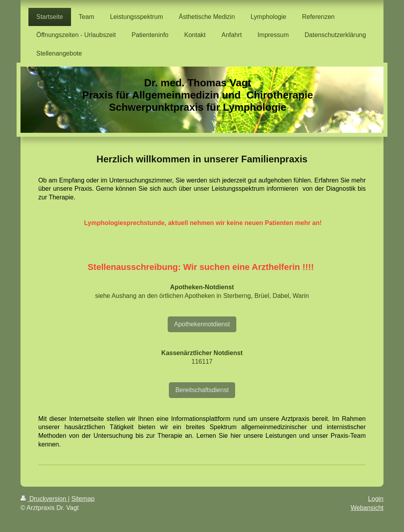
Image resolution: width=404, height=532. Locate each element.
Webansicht (367, 508)
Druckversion (44, 499)
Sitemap (83, 499)
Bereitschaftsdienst (202, 390)
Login (376, 499)
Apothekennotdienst (202, 324)
